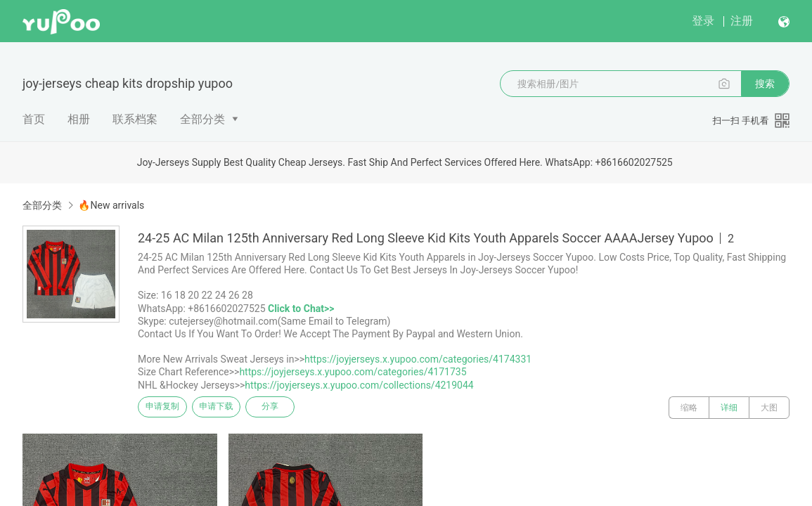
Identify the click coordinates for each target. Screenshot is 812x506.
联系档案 (135, 119)
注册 (742, 21)
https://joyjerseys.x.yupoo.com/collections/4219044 (359, 385)
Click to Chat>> (301, 309)
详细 (729, 408)
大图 (769, 408)
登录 (703, 21)
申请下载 (231, 408)
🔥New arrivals (111, 205)
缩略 (689, 408)
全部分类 (202, 119)
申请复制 (167, 408)
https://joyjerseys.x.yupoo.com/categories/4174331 (418, 359)
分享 (294, 408)
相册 (79, 119)
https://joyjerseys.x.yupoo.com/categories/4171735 (353, 372)
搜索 (765, 84)
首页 (34, 119)
